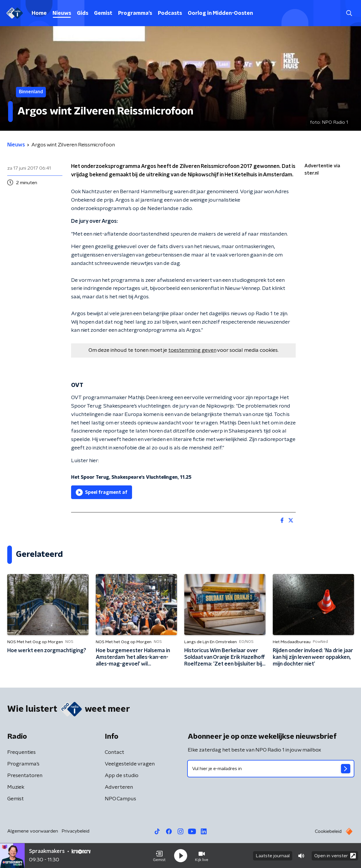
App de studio (122, 776)
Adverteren (119, 787)
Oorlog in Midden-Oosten (220, 13)
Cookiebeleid (328, 831)
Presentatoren (25, 776)
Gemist (103, 13)
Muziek (16, 787)
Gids (83, 13)
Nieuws (62, 13)
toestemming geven (192, 350)
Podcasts (170, 13)
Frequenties (21, 752)
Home (39, 13)
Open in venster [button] (335, 856)
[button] (159, 856)
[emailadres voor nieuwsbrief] (271, 769)
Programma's (135, 13)
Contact (114, 752)
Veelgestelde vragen (130, 764)
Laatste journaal (273, 856)
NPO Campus (120, 799)
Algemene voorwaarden (33, 831)
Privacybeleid (75, 831)
